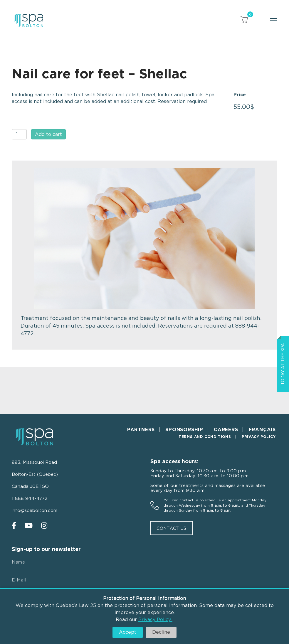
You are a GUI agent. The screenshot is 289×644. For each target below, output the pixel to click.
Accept (128, 632)
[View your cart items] (244, 20)
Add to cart (48, 134)
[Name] (67, 562)
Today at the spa (283, 364)
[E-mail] (67, 580)
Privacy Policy (155, 620)
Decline (161, 632)
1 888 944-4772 (30, 499)
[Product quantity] (19, 134)
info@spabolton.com (35, 511)
